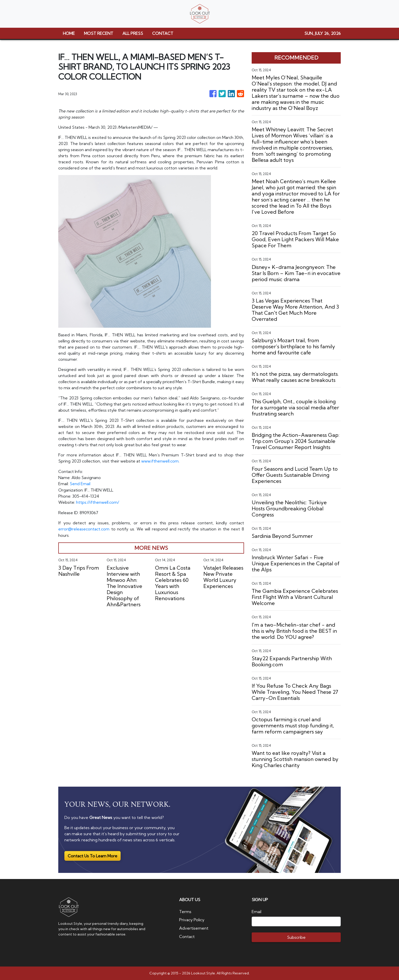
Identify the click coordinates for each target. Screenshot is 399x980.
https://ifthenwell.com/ (98, 502)
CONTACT (163, 33)
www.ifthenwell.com (160, 461)
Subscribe (296, 937)
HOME (69, 33)
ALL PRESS (133, 33)
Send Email (80, 483)
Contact (187, 936)
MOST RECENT (99, 33)
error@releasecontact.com (84, 528)
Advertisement (194, 928)
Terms (185, 912)
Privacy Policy (192, 920)
